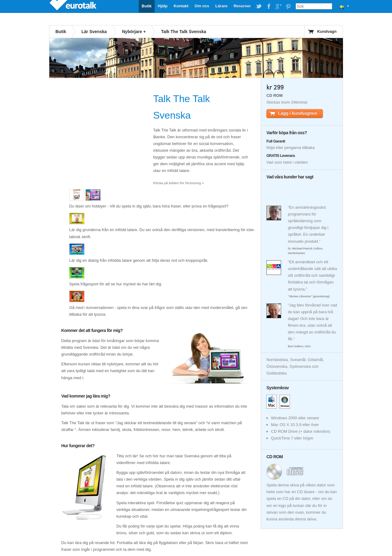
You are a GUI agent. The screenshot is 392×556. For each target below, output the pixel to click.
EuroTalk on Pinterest (288, 6)
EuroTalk (73, 6)
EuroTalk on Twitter (259, 6)
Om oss (202, 6)
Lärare (221, 6)
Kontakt (181, 6)
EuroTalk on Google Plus (278, 6)
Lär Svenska (94, 32)
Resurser (242, 6)
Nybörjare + (134, 32)
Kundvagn (327, 31)
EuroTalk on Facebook (269, 6)
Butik (147, 6)
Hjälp (163, 6)
